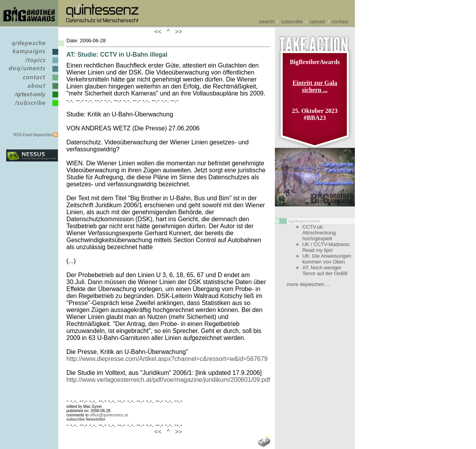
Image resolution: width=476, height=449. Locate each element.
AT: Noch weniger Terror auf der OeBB (325, 270)
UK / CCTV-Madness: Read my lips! (327, 247)
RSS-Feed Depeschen (33, 135)
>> (177, 32)
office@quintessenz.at (109, 415)
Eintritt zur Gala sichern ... (315, 86)
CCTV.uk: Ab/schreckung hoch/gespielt (319, 233)
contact (340, 22)
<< (160, 32)
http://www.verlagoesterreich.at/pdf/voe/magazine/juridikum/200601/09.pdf (168, 380)
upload (317, 22)
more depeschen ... (308, 284)
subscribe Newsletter (86, 419)
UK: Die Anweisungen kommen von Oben (327, 259)
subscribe (292, 22)
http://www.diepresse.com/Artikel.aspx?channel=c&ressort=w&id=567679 (167, 359)
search (267, 22)
